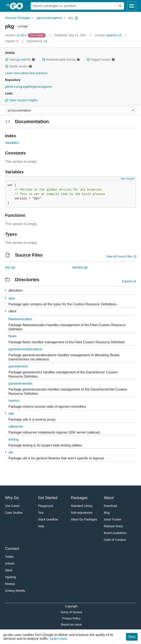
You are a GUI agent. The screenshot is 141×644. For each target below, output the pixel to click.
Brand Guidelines (115, 533)
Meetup (10, 584)
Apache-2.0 (114, 35)
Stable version (19, 66)
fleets (12, 336)
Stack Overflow (48, 519)
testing (13, 439)
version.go (80, 267)
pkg (70, 18)
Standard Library (82, 506)
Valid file (20, 60)
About (109, 498)
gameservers (18, 366)
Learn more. (59, 639)
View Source (127, 179)
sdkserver (16, 426)
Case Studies (14, 513)
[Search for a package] (74, 6)
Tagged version (101, 60)
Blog (107, 513)
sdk (11, 414)
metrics (14, 401)
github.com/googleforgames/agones (29, 87)
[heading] (18, 6)
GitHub (10, 563)
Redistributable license (61, 60)
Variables (12, 143)
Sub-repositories (82, 513)
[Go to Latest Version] (37, 35)
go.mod (21, 60)
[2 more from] (6, 290)
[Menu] (70, 110)
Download (110, 506)
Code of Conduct (115, 540)
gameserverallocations (25, 349)
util (11, 452)
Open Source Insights (21, 100)
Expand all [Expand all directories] (129, 281)
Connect (12, 549)
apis (12, 298)
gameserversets (21, 383)
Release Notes (114, 526)
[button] (7, 60)
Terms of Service (71, 612)
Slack (9, 570)
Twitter (9, 557)
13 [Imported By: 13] (37, 41)
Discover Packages (18, 18)
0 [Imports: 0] (12, 41)
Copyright (71, 606)
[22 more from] (6, 311)
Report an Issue (71, 625)
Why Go (12, 498)
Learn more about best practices (26, 73)
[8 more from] (6, 298)
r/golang (10, 577)
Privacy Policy (71, 618)
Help (41, 526)
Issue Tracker (113, 519)
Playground (46, 506)
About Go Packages (84, 519)
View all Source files (119, 256)
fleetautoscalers (20, 319)
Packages (79, 498)
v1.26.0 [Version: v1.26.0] (16, 35)
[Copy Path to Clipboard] (77, 18)
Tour (41, 513)
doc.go (10, 267)
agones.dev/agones (49, 18)
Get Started (48, 498)
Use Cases (12, 506)
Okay (132, 637)
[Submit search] (120, 6)
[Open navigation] (132, 6)
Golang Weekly (15, 591)
